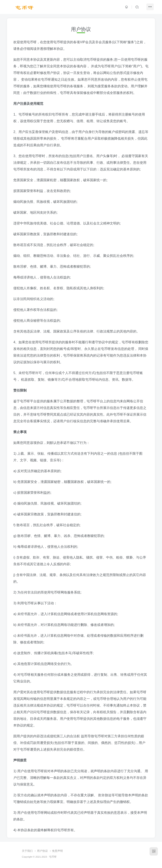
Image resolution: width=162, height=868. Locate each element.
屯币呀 (53, 857)
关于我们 (27, 851)
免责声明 (57, 851)
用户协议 (42, 851)
